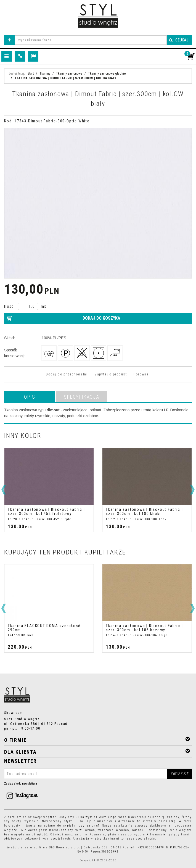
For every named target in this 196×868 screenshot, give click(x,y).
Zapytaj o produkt (111, 374)
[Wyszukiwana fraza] (91, 40)
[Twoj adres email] (98, 774)
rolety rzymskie (25, 821)
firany (187, 817)
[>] (192, 490)
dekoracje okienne (146, 817)
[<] (4, 490)
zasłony (173, 817)
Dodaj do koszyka (101, 318)
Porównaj (142, 374)
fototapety (12, 826)
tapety (31, 826)
